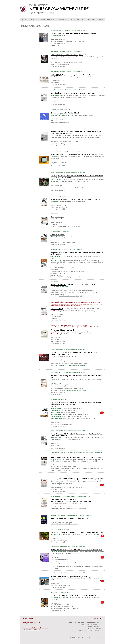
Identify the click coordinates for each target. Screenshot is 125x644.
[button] (34, 20)
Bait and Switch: (56, 309)
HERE (64, 66)
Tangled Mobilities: (57, 253)
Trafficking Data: (56, 457)
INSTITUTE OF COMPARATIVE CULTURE (59, 9)
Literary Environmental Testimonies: (64, 478)
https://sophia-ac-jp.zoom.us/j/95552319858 (74, 390)
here (63, 320)
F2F (101, 468)
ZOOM (70, 470)
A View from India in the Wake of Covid (83, 595)
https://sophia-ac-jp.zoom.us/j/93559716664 (74, 365)
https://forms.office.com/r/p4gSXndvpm (70, 296)
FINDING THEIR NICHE (58, 285)
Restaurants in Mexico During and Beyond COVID (87, 533)
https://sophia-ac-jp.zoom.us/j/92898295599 (72, 271)
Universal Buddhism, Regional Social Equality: (66, 376)
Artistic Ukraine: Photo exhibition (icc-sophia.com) (64, 524)
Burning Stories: (56, 352)
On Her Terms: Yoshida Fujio (60, 434)
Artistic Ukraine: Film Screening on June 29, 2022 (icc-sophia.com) (69, 509)
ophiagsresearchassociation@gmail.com (67, 563)
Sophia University (28, 618)
